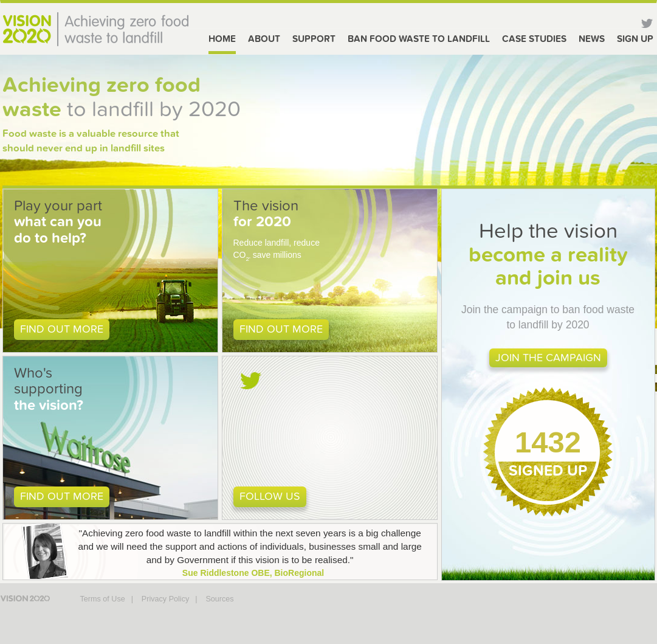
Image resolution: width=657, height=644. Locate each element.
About (264, 39)
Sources (219, 599)
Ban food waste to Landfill (419, 39)
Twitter (647, 24)
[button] (110, 271)
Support (314, 39)
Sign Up (635, 39)
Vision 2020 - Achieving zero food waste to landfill (95, 29)
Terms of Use (103, 599)
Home (222, 39)
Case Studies (534, 39)
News (592, 39)
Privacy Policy (165, 599)
